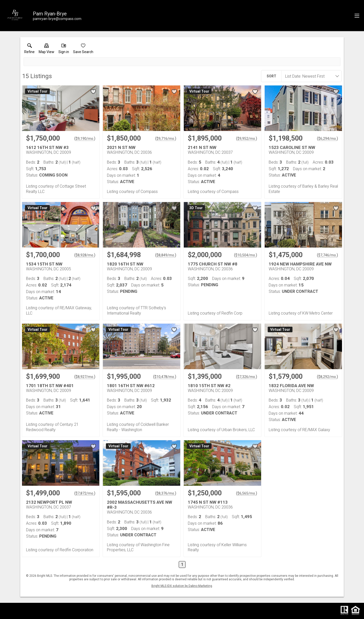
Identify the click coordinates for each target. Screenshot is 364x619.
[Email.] (57, 19)
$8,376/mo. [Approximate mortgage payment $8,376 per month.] (166, 493)
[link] (29, 50)
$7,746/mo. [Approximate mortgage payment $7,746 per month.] (327, 255)
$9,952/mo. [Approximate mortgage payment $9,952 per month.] (247, 139)
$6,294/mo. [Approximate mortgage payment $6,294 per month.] (327, 139)
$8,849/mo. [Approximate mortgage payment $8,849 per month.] (166, 255)
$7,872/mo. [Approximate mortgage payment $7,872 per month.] (85, 493)
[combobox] (310, 76)
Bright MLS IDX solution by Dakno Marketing (182, 586)
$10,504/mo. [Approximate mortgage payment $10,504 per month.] (246, 255)
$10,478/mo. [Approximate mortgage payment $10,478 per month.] (165, 377)
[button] (47, 50)
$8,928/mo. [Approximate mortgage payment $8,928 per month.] (85, 255)
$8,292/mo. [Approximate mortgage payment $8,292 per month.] (327, 377)
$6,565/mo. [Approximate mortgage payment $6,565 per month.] (247, 493)
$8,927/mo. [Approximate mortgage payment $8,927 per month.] (85, 377)
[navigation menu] (357, 16)
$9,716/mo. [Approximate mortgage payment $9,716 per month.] (166, 139)
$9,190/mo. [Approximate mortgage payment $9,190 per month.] (85, 139)
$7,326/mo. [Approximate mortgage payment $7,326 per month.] (247, 377)
